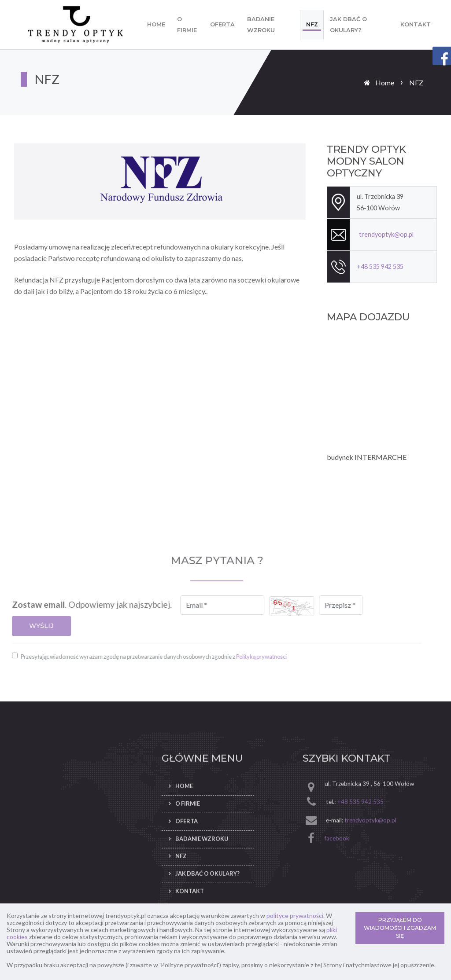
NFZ (312, 24)
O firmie (187, 25)
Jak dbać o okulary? (348, 25)
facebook (337, 870)
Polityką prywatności (229, 657)
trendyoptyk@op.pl (386, 234)
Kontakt (416, 24)
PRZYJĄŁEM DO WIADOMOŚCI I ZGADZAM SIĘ (400, 928)
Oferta (222, 24)
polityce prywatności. (296, 916)
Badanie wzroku (261, 25)
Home (156, 24)
